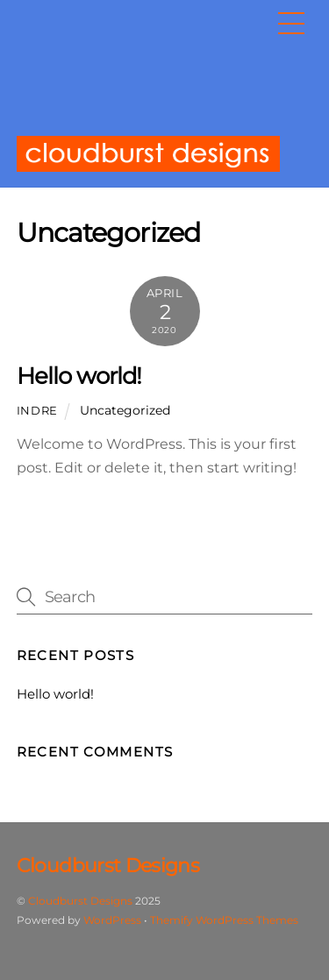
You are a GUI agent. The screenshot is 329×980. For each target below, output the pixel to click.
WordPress (112, 920)
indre (37, 410)
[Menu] (291, 24)
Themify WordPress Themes (224, 920)
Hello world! (79, 376)
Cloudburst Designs (80, 901)
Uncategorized (125, 410)
